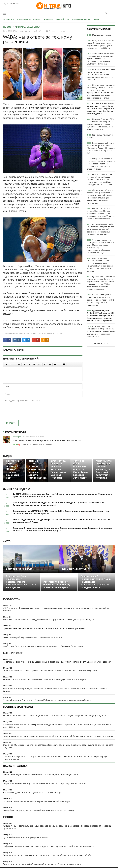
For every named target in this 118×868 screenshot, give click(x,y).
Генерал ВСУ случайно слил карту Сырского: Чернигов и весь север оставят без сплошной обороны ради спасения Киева (101, 164)
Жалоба (49, 444)
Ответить (26, 444)
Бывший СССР (63, 19)
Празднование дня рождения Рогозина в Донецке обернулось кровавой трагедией (44, 628)
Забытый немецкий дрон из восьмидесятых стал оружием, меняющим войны (41, 775)
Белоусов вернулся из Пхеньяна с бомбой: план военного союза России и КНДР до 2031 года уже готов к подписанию (101, 300)
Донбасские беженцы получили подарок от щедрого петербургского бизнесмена (43, 646)
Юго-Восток (9, 19)
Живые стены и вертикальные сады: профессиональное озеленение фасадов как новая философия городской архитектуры (57, 827)
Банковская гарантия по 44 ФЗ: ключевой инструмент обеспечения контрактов (42, 864)
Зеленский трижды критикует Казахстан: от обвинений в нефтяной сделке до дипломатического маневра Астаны (55, 690)
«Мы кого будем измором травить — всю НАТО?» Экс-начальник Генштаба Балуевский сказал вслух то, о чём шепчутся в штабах (100, 265)
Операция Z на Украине (28, 19)
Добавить (11, 423)
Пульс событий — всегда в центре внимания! (25, 837)
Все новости (101, 344)
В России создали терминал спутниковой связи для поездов (32, 793)
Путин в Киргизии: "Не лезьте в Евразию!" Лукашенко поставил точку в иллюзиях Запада (47, 700)
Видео (8, 456)
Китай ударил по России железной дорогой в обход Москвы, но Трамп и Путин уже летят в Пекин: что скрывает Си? (101, 148)
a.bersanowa (26, 31)
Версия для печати (56, 31)
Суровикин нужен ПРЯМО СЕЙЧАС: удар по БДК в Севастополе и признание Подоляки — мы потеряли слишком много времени (101, 316)
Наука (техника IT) (81, 19)
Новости (9, 27)
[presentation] (25, 412)
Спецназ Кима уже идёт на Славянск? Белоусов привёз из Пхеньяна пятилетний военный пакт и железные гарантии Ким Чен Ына (100, 229)
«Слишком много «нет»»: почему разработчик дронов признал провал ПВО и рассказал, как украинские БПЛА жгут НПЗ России (101, 59)
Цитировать (38, 444)
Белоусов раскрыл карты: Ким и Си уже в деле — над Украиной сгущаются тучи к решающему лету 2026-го (101, 44)
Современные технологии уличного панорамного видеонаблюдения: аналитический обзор (48, 855)
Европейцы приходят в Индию (100, 136)
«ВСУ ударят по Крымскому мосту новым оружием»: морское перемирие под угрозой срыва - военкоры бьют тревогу (57, 609)
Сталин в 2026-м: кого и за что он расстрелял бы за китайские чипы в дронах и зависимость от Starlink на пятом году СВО (101, 108)
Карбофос (17, 437)
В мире (20, 27)
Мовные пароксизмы (102, 35)
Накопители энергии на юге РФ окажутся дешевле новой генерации (37, 801)
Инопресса (48, 19)
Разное (96, 19)
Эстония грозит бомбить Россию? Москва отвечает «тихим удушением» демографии (44, 680)
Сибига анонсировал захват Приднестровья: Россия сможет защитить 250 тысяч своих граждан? (51, 671)
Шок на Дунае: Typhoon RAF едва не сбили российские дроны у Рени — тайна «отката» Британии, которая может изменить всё (101, 331)
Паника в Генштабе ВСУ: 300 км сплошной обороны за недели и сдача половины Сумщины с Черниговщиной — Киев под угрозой (101, 124)
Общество (33, 27)
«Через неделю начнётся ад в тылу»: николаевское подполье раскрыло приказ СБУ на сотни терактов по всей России (62, 521)
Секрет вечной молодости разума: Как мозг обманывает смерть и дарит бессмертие (45, 784)
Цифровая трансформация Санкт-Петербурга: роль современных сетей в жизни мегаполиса (49, 846)
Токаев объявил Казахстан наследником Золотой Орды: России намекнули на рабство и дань (49, 620)
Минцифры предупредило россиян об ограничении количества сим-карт (39, 810)
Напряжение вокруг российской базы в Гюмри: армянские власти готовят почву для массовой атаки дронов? (57, 662)
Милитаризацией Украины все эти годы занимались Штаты (33, 637)
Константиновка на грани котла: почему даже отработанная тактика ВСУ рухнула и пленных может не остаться (101, 74)
